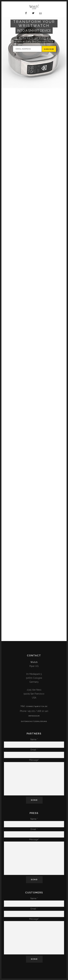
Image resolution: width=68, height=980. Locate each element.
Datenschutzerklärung (34, 721)
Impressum (34, 716)
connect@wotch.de (37, 706)
